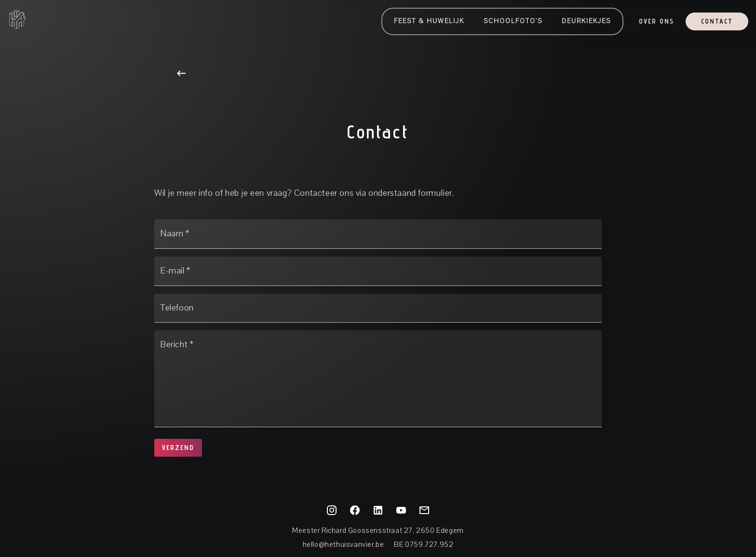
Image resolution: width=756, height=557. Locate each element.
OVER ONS (656, 21)
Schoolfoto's (513, 21)
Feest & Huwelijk (429, 21)
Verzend (178, 448)
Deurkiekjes (586, 21)
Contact (717, 21)
